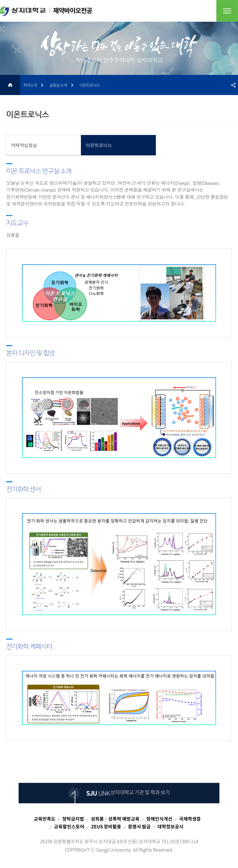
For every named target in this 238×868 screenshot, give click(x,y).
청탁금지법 (73, 819)
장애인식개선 (159, 819)
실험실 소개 (58, 85)
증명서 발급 (139, 827)
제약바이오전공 (46, 11)
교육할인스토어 (69, 827)
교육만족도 (45, 819)
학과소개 (30, 85)
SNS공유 (233, 85)
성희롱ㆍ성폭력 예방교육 (115, 819)
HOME (10, 85)
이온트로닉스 (90, 85)
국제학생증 (190, 819)
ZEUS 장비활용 (106, 827)
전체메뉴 (227, 11)
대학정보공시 (170, 827)
